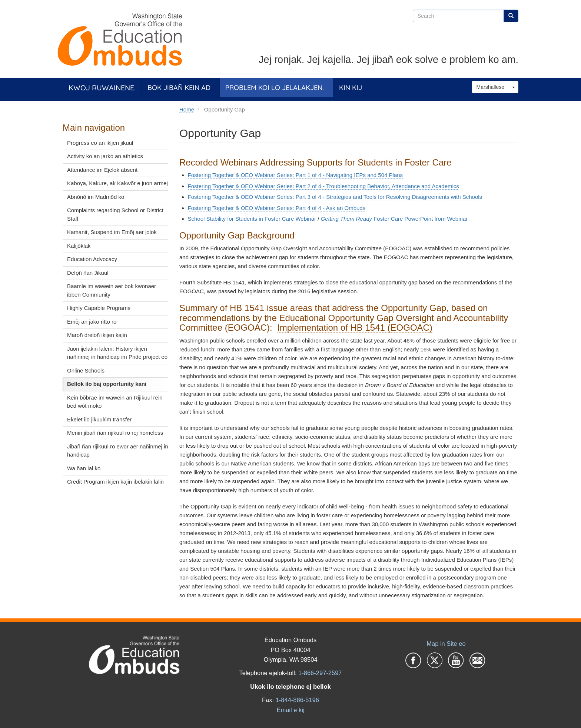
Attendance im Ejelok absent (102, 170)
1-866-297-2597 (320, 673)
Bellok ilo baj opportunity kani (107, 384)
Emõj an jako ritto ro (92, 322)
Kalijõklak (79, 246)
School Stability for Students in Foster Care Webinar (252, 219)
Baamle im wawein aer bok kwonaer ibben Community (112, 290)
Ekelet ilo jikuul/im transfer (99, 419)
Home (187, 109)
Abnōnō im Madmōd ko (96, 197)
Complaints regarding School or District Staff (115, 214)
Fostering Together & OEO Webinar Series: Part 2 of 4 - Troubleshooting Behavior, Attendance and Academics (323, 186)
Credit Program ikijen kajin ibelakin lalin (115, 482)
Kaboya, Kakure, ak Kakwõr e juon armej (117, 183)
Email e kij (290, 710)
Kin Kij (351, 88)
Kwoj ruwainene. (102, 88)
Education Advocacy (92, 259)
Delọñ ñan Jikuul (88, 273)
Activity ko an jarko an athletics (105, 156)
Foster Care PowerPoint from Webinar (421, 219)
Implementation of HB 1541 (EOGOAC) (355, 328)
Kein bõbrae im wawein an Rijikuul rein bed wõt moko (115, 402)
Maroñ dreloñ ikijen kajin (97, 335)
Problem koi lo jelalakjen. (275, 88)
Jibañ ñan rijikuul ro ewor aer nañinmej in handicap (118, 451)
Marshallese (490, 87)
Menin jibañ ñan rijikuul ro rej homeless (115, 433)
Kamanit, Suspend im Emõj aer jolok (112, 232)
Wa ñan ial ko (84, 468)
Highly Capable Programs (99, 308)
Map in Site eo (446, 644)
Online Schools (86, 370)
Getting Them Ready (347, 219)
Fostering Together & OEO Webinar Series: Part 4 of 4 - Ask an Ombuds (277, 208)
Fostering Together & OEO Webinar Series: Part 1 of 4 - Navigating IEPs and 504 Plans (296, 175)
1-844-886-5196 (297, 700)
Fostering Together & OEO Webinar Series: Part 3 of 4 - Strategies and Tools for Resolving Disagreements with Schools (335, 197)
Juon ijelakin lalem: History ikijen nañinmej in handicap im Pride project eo (117, 353)
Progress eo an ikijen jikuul (100, 143)
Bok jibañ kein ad (179, 88)
